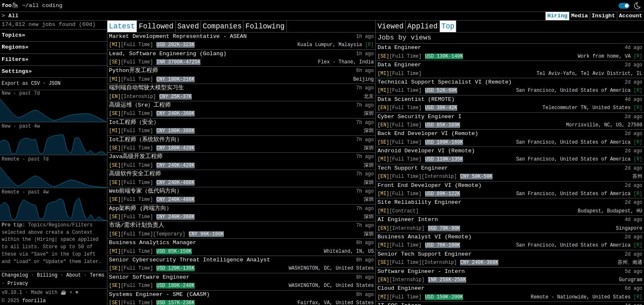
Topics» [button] (13, 35)
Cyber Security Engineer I (419, 117)
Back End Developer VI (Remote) (428, 134)
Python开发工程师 (134, 71)
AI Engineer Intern (408, 220)
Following (265, 26)
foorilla (34, 301)
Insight (603, 16)
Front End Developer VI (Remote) (429, 185)
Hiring (557, 16)
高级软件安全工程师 (135, 174)
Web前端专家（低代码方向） (146, 191)
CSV (35, 84)
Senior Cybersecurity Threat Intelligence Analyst (190, 260)
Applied (423, 26)
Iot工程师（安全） (134, 122)
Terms (97, 275)
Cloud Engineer (401, 288)
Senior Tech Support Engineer (424, 254)
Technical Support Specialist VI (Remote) (444, 82)
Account (631, 16)
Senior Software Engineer (149, 277)
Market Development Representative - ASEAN (178, 36)
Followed (156, 26)
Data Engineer (399, 48)
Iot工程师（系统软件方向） (146, 140)
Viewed (390, 26)
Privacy (18, 284)
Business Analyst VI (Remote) (424, 237)
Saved (188, 26)
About (74, 275)
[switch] (624, 6)
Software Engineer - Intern (421, 271)
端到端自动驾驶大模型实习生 (146, 88)
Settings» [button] (17, 71)
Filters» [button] (15, 59)
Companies (222, 26)
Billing (47, 275)
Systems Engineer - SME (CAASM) (159, 295)
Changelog (15, 275)
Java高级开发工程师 (136, 157)
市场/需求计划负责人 (137, 225)
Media (580, 16)
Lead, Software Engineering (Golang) (168, 54)
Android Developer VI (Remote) (426, 151)
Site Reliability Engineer (419, 202)
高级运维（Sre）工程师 (140, 105)
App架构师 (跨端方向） (141, 208)
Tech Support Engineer (413, 168)
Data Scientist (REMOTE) (416, 99)
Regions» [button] (15, 47)
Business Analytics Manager (153, 243)
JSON (55, 84)
